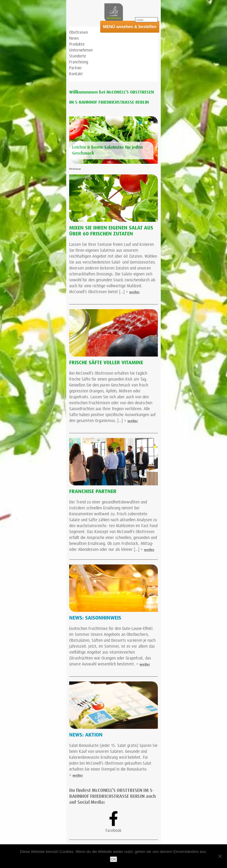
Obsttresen (78, 33)
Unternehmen (81, 50)
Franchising (79, 62)
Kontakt (76, 74)
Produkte (77, 44)
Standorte (78, 56)
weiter (134, 292)
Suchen (140, 20)
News (74, 38)
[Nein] (220, 856)
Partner (76, 68)
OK (113, 859)
